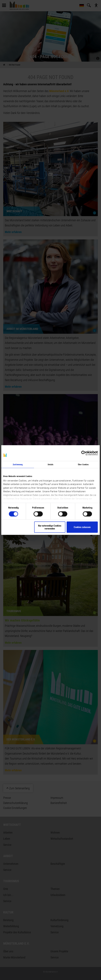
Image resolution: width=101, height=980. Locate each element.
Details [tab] (51, 465)
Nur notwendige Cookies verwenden (50, 527)
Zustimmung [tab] (18, 465)
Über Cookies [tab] (83, 465)
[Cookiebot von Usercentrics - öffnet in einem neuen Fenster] (84, 453)
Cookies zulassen (82, 527)
